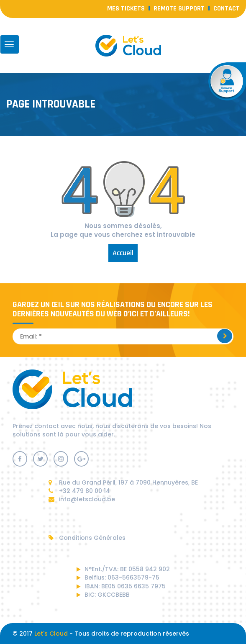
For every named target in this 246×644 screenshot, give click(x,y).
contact (227, 9)
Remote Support (179, 9)
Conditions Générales (87, 538)
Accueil (123, 253)
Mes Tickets (126, 9)
